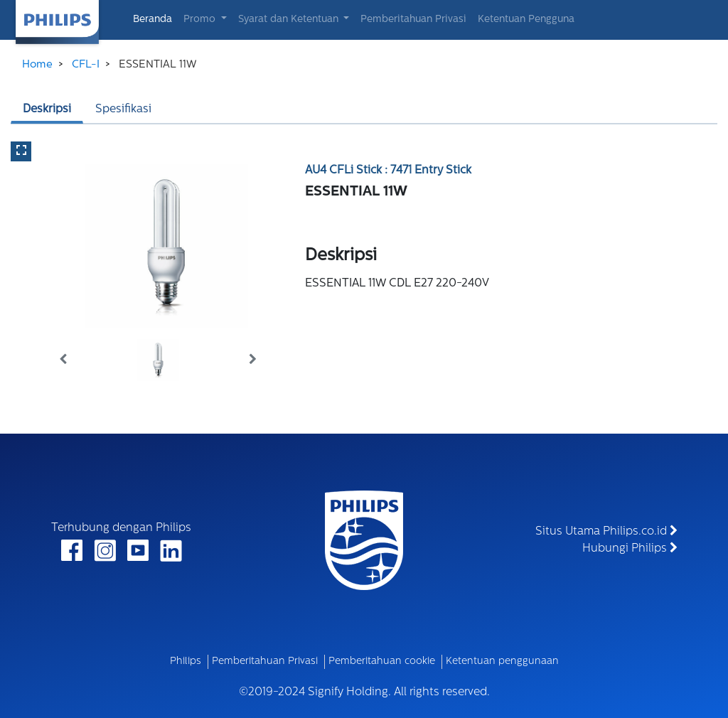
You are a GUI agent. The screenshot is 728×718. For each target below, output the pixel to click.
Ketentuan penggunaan (502, 661)
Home (37, 65)
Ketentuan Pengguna (526, 20)
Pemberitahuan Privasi (413, 20)
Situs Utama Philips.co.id (606, 531)
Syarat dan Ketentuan (290, 20)
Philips (186, 661)
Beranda (155, 18)
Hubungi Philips (630, 548)
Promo (201, 20)
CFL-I (86, 65)
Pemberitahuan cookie (382, 661)
